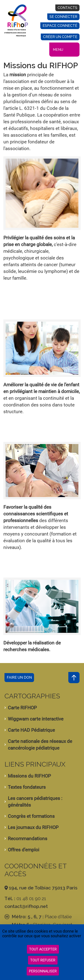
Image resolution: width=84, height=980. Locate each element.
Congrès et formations (31, 816)
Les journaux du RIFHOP (33, 827)
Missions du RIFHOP (29, 776)
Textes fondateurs (27, 787)
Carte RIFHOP (22, 708)
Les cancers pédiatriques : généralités (35, 802)
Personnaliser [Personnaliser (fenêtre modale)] (43, 971)
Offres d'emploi (24, 850)
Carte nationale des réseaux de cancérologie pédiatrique (40, 745)
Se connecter (63, 17)
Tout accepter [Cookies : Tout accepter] (43, 949)
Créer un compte (60, 37)
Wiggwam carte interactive (36, 719)
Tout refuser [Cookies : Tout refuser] (43, 960)
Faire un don (19, 677)
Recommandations (28, 839)
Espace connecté (60, 26)
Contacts (67, 8)
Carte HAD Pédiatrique (31, 730)
